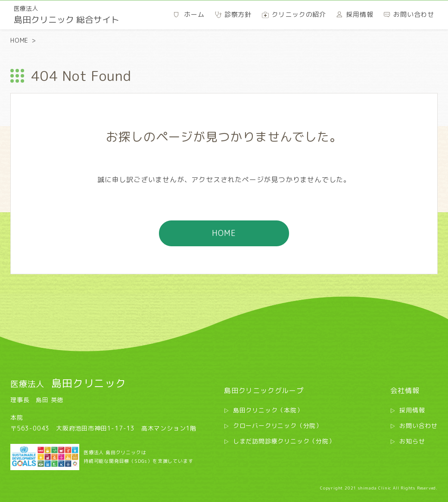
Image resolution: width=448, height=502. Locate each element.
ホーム (194, 14)
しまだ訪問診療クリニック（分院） (284, 441)
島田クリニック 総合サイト (67, 15)
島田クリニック (68, 383)
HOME (19, 40)
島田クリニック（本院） (268, 410)
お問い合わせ (418, 426)
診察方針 (238, 14)
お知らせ (412, 441)
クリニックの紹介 (299, 14)
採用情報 (412, 410)
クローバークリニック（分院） (278, 426)
